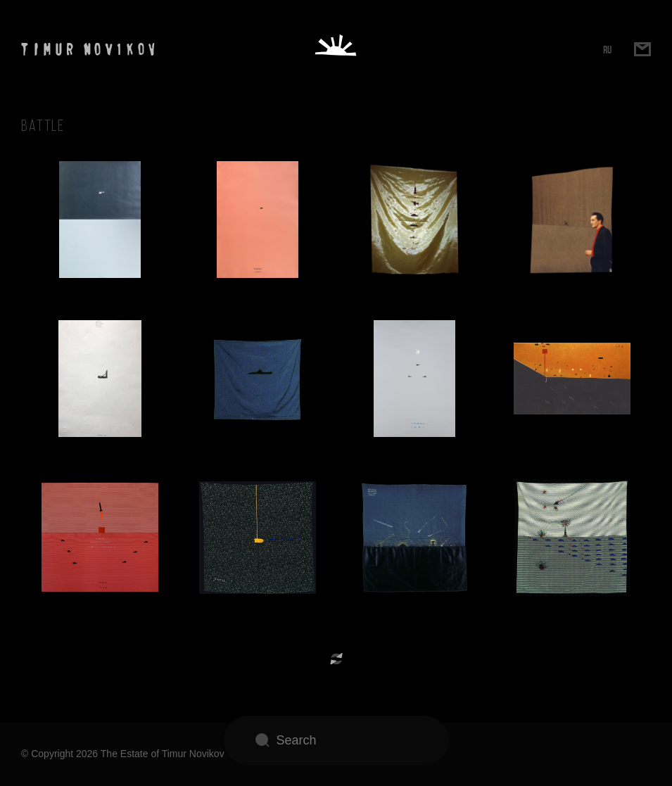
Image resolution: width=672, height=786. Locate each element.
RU (607, 50)
